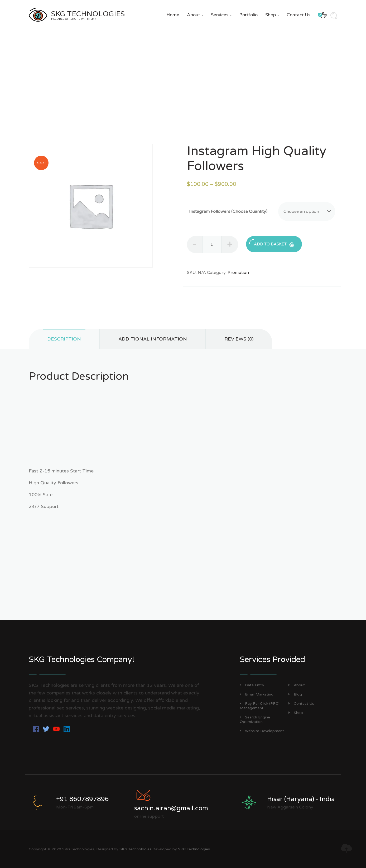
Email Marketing (257, 694)
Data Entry (252, 685)
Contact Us (298, 15)
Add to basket (272, 243)
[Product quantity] (212, 245)
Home (173, 15)
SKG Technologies (135, 849)
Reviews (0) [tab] (239, 339)
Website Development (262, 731)
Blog (295, 694)
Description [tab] (64, 339)
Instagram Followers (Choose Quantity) (228, 211)
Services (221, 15)
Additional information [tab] (153, 339)
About (195, 15)
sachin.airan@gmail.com (171, 808)
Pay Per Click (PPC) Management (260, 706)
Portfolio (248, 15)
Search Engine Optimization (255, 719)
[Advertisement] (183, 431)
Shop (272, 15)
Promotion (238, 273)
